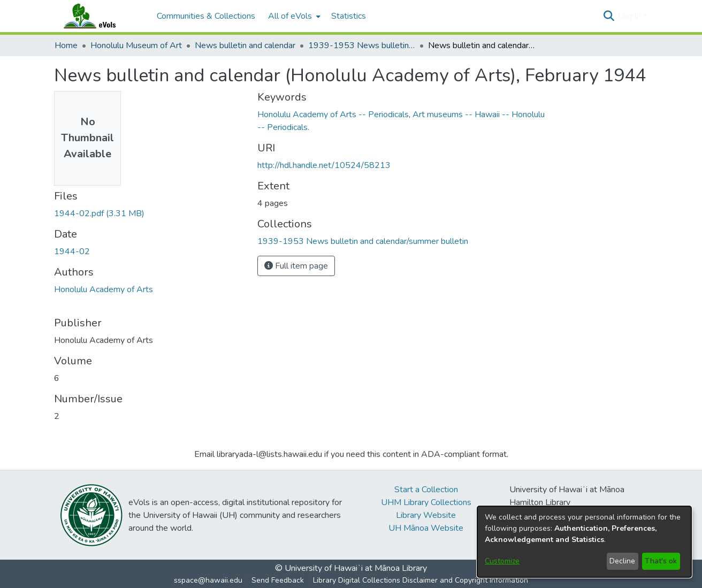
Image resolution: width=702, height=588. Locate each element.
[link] (99, 213)
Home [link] (66, 45)
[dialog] (584, 542)
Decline (622, 561)
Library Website (426, 515)
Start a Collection (426, 490)
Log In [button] (631, 16)
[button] (609, 16)
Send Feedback (278, 580)
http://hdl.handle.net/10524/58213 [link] (324, 165)
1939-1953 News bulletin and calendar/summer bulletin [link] (362, 45)
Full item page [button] (296, 266)
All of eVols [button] (290, 16)
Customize (502, 561)
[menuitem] (293, 16)
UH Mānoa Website (426, 528)
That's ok (661, 561)
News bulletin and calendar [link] (245, 45)
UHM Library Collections (426, 502)
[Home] (100, 16)
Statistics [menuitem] (349, 16)
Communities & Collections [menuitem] (206, 16)
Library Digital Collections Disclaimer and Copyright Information (421, 580)
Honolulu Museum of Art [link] (136, 45)
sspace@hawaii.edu (208, 580)
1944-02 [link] (72, 251)
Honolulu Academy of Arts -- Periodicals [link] (333, 114)
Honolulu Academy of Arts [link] (104, 289)
